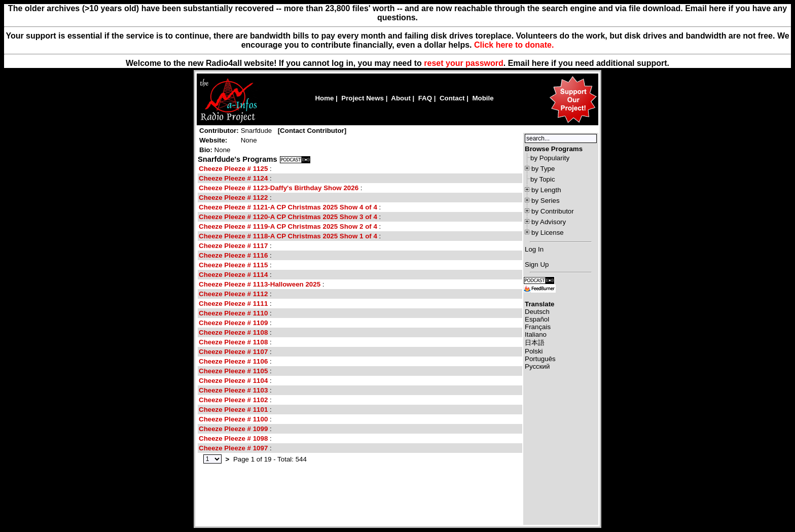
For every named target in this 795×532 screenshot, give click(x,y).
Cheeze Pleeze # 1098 (233, 438)
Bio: (206, 150)
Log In (534, 249)
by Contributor (553, 211)
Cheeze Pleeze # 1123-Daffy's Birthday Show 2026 (280, 188)
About (401, 98)
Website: (213, 140)
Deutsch (537, 312)
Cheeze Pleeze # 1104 (233, 381)
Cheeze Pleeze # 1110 (233, 313)
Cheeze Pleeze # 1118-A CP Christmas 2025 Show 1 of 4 (289, 236)
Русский (537, 366)
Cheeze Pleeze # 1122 (233, 198)
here (540, 63)
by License (548, 233)
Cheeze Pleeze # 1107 (233, 352)
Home (324, 98)
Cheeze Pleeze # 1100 (233, 419)
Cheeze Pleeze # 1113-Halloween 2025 (260, 284)
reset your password (464, 63)
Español (537, 319)
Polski (534, 351)
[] (312, 131)
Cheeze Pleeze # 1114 (234, 275)
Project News (363, 98)
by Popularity (550, 158)
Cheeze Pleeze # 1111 (233, 304)
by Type (543, 169)
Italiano (536, 334)
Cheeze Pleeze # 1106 (233, 361)
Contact (452, 98)
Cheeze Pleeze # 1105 (233, 371)
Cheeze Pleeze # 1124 (233, 178)
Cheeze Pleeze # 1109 (233, 323)
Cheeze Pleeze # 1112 (233, 294)
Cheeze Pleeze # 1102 (233, 400)
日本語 (535, 343)
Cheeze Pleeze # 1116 (233, 255)
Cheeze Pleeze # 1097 (233, 448)
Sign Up (537, 264)
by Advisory (549, 222)
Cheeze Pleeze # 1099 (233, 429)
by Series (546, 201)
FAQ (425, 98)
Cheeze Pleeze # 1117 (233, 246)
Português (540, 359)
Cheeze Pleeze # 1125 (233, 169)
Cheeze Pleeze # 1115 (233, 265)
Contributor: (219, 131)
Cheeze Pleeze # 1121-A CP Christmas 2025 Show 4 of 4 (288, 207)
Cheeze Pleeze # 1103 (233, 390)
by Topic (543, 179)
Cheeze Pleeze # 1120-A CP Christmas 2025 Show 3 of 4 (288, 217)
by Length (546, 190)
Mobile (483, 98)
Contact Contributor (312, 131)
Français (538, 327)
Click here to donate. (514, 45)
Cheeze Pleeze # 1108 (233, 332)
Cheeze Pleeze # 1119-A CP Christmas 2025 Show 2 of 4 (289, 226)
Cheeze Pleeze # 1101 (233, 410)
